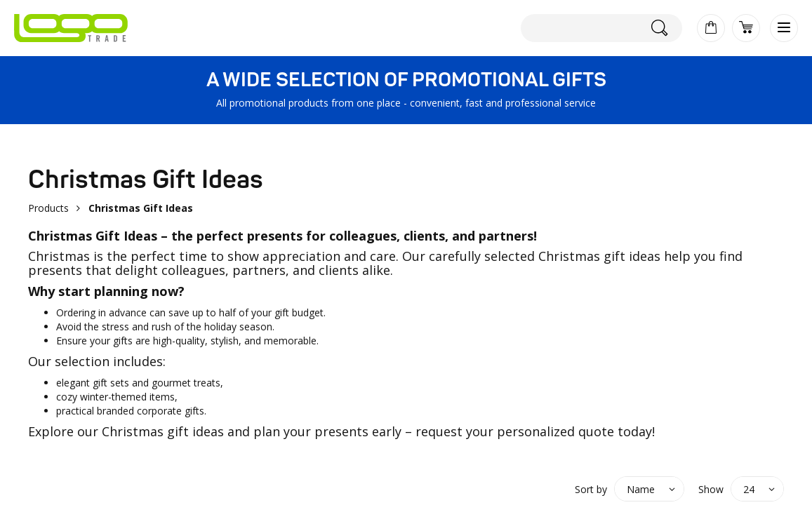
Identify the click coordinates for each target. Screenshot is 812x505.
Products (48, 208)
